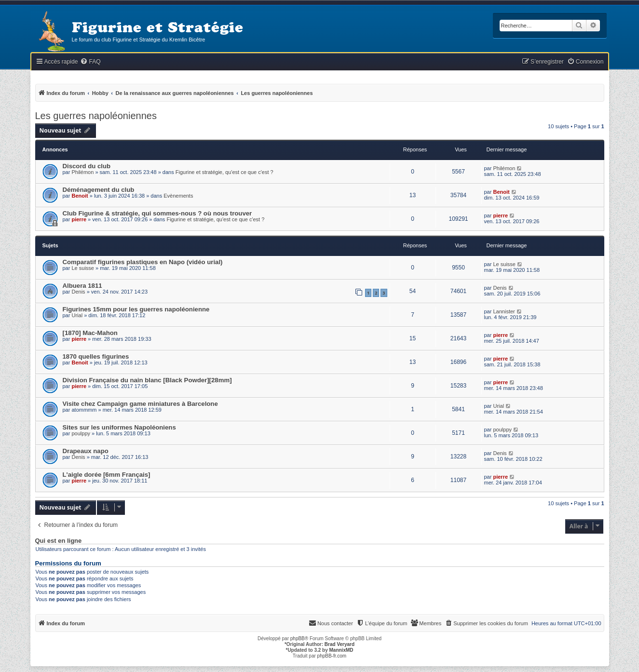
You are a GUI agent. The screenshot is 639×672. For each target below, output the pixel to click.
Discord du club (87, 166)
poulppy (81, 433)
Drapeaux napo (86, 451)
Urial (77, 315)
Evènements (178, 196)
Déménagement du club (99, 190)
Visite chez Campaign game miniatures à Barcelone (140, 404)
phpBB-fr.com (332, 656)
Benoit (80, 196)
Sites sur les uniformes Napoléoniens (119, 427)
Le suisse (82, 268)
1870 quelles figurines (96, 356)
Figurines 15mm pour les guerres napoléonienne (136, 309)
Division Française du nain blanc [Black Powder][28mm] (147, 380)
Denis (78, 292)
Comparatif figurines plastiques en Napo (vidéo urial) (143, 262)
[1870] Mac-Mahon (90, 333)
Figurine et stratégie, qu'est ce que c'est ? (224, 172)
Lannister (504, 311)
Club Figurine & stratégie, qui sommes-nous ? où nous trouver (157, 213)
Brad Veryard (340, 644)
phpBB (298, 638)
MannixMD (341, 650)
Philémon (82, 172)
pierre (79, 219)
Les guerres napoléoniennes (96, 116)
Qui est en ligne (59, 541)
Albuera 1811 (82, 286)
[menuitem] (90, 62)
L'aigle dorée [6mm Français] (107, 475)
